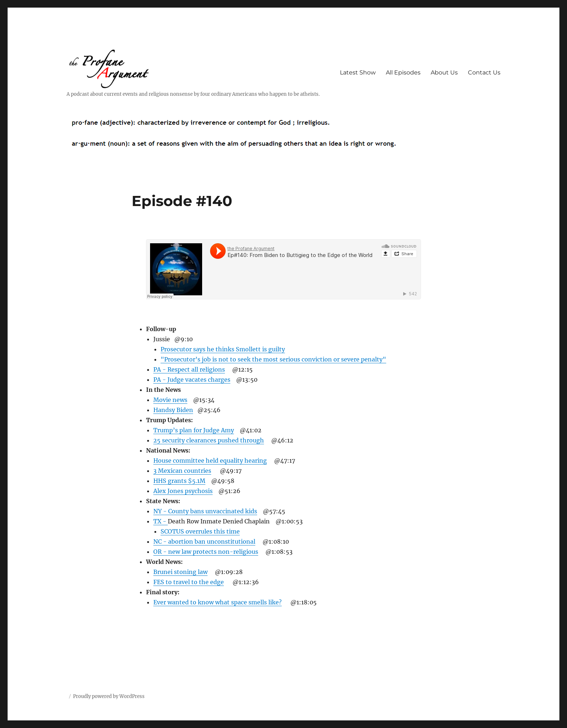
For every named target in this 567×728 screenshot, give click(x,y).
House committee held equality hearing (210, 461)
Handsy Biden (173, 410)
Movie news (170, 400)
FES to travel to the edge (189, 582)
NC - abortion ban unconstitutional (204, 541)
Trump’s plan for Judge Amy (194, 430)
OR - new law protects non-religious (206, 552)
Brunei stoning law (180, 572)
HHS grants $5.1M (179, 481)
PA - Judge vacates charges (192, 380)
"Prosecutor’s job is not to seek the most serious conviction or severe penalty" (273, 359)
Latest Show (358, 72)
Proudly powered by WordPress (109, 696)
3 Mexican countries (182, 471)
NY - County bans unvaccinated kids (205, 511)
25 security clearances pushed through (209, 440)
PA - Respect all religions (189, 369)
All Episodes (403, 72)
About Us (444, 72)
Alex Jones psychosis (183, 491)
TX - (161, 521)
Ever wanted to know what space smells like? (218, 602)
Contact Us (484, 72)
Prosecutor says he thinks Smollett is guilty (223, 349)
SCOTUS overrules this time (200, 531)
